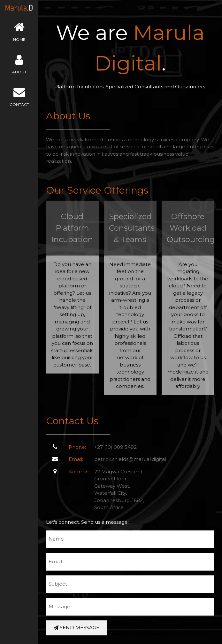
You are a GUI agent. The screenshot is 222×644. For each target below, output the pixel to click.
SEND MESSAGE (77, 628)
